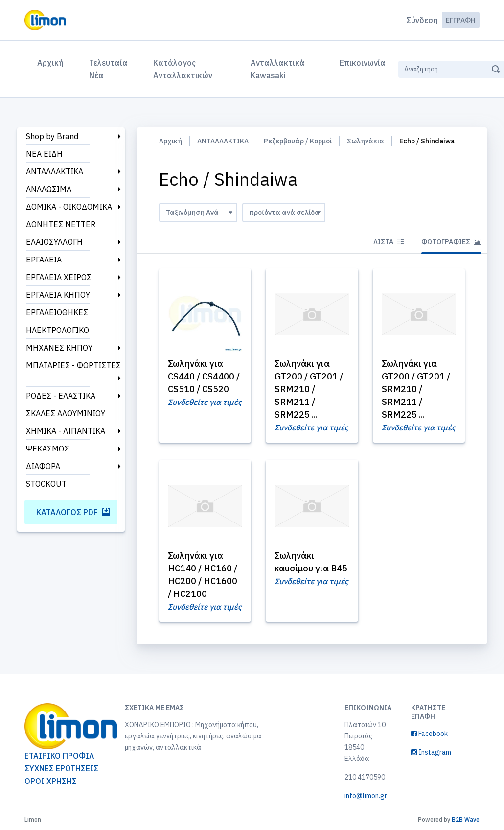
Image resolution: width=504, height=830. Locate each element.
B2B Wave (466, 819)
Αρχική (52, 62)
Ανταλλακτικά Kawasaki (278, 69)
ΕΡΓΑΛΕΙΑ (44, 260)
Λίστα (389, 242)
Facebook (429, 734)
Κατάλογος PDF (73, 512)
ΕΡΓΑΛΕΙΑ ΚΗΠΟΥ (58, 295)
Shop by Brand (52, 136)
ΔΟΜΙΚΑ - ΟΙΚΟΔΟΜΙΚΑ (69, 207)
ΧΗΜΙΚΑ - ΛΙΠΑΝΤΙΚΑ (66, 431)
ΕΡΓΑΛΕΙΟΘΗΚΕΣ (57, 312)
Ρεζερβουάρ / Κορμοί (298, 141)
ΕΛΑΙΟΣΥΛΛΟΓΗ (54, 242)
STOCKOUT (46, 484)
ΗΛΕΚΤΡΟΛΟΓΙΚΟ (57, 330)
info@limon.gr (366, 796)
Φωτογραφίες (451, 242)
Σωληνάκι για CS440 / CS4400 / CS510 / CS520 (204, 376)
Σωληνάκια (366, 141)
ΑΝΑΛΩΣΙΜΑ (49, 189)
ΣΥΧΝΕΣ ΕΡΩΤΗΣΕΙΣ (61, 768)
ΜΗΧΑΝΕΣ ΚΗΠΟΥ (59, 348)
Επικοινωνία (363, 63)
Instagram (431, 752)
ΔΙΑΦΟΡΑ (43, 466)
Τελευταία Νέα (108, 69)
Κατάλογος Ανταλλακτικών (183, 69)
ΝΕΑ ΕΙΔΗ (44, 154)
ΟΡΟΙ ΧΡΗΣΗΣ (51, 781)
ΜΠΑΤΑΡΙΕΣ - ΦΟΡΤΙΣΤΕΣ (73, 365)
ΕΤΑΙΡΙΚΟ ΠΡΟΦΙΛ (59, 756)
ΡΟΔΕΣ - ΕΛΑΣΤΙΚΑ (61, 396)
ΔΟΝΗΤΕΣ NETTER (61, 224)
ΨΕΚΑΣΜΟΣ (47, 449)
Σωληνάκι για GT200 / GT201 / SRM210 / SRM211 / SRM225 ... (309, 389)
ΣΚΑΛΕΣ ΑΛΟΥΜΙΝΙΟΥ (66, 413)
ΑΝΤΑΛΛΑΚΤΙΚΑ (55, 171)
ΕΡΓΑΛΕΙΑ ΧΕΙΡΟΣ (59, 277)
